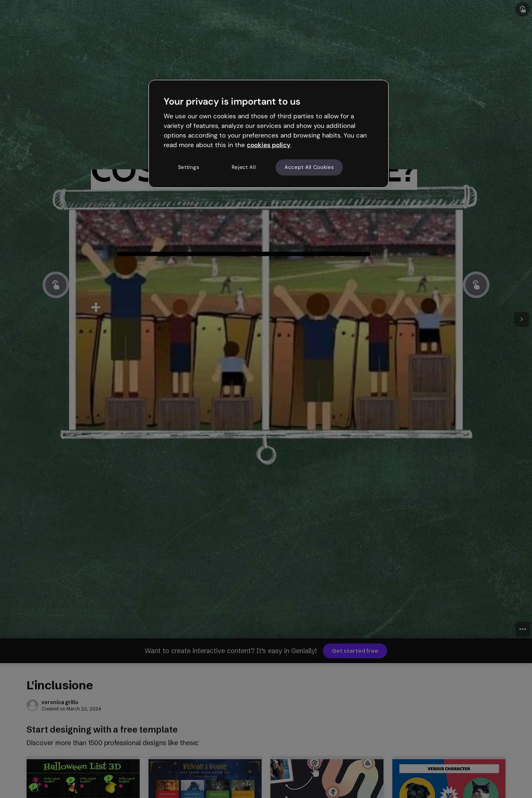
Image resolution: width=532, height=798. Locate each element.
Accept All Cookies (309, 167)
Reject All (244, 167)
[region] (269, 134)
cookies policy (269, 145)
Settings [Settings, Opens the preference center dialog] (189, 167)
